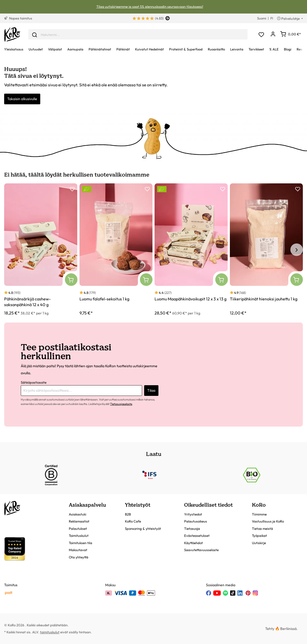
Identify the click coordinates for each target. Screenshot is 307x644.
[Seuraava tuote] (297, 250)
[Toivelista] (261, 34)
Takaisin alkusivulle (22, 99)
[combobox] (138, 34)
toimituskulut (50, 632)
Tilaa (151, 390)
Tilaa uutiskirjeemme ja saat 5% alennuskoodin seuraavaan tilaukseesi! (150, 7)
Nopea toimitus (18, 18)
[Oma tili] (273, 34)
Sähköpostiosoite (34, 382)
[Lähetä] (35, 34)
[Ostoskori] (291, 34)
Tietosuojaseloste (121, 404)
